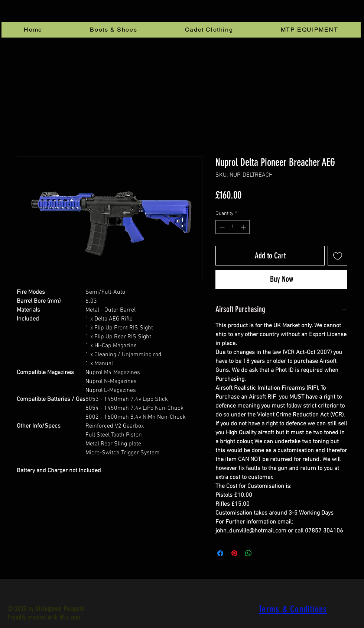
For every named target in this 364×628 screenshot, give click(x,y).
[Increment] (244, 227)
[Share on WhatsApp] (248, 553)
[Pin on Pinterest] (234, 553)
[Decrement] (221, 227)
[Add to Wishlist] (337, 256)
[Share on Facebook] (220, 553)
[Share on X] (263, 553)
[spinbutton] (233, 227)
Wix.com (70, 617)
